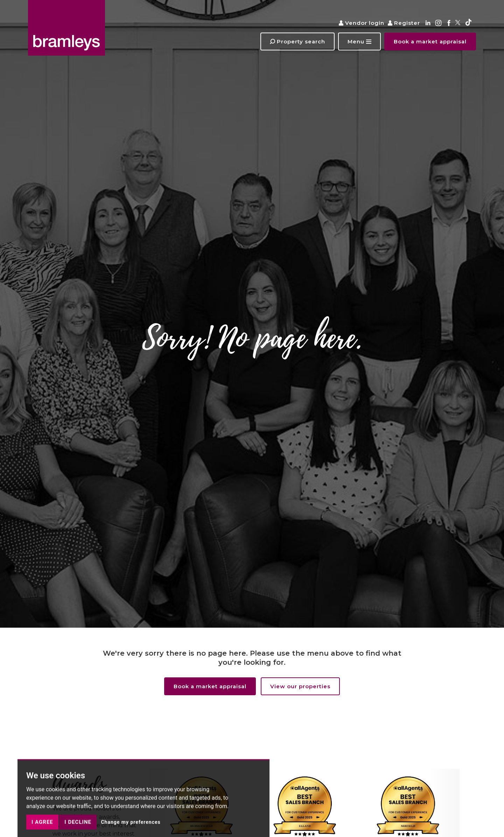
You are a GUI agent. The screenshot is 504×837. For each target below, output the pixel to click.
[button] (359, 41)
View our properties (300, 686)
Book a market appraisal (210, 686)
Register (404, 23)
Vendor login (362, 23)
